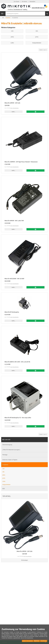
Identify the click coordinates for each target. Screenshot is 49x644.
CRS (37, 31)
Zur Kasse (16, 1)
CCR (12, 31)
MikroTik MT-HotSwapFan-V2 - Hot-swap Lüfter (18, 418)
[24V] (37, 37)
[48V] (12, 37)
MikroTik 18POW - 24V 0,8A (12, 103)
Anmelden (32, 1)
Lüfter (12, 43)
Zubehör (7, 440)
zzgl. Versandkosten (15, 108)
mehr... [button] (13, 112)
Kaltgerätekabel (37, 43)
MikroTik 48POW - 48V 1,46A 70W (14, 221)
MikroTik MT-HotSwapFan (12, 312)
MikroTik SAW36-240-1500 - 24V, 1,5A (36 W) (17, 362)
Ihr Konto (24, 1)
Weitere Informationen (28, 641)
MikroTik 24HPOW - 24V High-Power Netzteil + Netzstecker (21, 162)
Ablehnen (37, 641)
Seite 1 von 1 (43, 50)
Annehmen (44, 641)
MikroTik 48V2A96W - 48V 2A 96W (14, 279)
